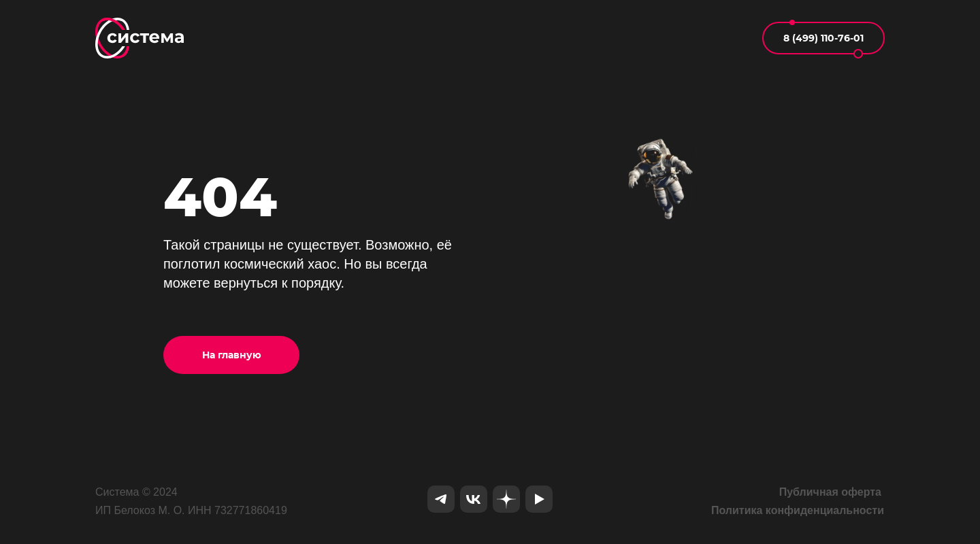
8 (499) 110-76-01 (823, 38)
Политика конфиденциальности (798, 510)
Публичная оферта (830, 492)
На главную (232, 355)
